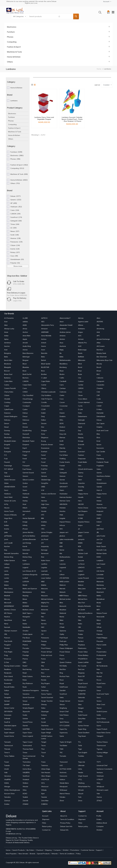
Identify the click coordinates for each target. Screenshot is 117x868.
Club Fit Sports (47, 399)
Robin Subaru (28, 676)
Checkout (40, 850)
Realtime (7, 669)
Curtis (80, 406)
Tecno (43, 746)
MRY (98, 610)
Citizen (7, 395)
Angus (80, 332)
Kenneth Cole (102, 550)
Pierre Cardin (101, 645)
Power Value (83, 652)
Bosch (99, 367)
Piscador (26, 648)
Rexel (25, 673)
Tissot (43, 753)
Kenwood (45, 553)
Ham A (99, 490)
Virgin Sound (83, 776)
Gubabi (99, 487)
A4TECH (44, 318)
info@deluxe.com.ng (13, 834)
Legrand (63, 567)
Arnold (25, 343)
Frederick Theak (103, 462)
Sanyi (99, 690)
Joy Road (45, 539)
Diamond (82, 423)
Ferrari (44, 459)
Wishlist (99, 830)
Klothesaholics (65, 557)
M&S (43, 582)
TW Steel (26, 765)
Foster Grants (65, 462)
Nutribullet (26, 627)
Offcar (99, 627)
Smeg (80, 712)
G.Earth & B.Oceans (85, 469)
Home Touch (9, 511)
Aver (6, 350)
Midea (25, 603)
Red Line (81, 669)
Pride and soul (47, 655)
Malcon (81, 585)
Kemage (44, 550)
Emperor (26, 445)
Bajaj (61, 350)
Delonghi (81, 420)
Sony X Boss (101, 719)
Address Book (102, 823)
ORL (6, 634)
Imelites (44, 522)
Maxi (80, 592)
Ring (61, 673)
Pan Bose (26, 638)
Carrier (44, 385)
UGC (61, 765)
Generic (25, 476)
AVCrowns (101, 346)
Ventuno (100, 772)
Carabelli (63, 381)
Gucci (6, 490)
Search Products (19, 850)
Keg (6, 550)
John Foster (101, 536)
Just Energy (27, 543)
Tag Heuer (82, 736)
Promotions (75, 850)
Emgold (7, 445)
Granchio (81, 483)
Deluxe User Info (66, 826)
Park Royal (64, 638)
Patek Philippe (102, 638)
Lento (99, 567)
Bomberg (63, 367)
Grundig (81, 487)
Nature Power (102, 613)
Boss (43, 371)
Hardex (25, 497)
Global (99, 480)
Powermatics (102, 652)
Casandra (100, 385)
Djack (80, 427)
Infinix (43, 525)
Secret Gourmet (29, 697)
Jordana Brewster (29, 539)
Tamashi (7, 742)
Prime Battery (83, 655)
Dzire (43, 434)
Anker (6, 336)
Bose (24, 371)
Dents (25, 423)
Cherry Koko (9, 392)
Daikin (43, 413)
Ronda (44, 680)
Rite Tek (100, 673)
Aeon (62, 322)
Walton (25, 783)
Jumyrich (81, 539)
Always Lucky (9, 329)
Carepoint (100, 381)
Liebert (81, 571)
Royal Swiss (101, 683)
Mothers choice (28, 610)
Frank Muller (83, 462)
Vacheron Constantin (104, 769)
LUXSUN (26, 582)
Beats (80, 353)
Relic (98, 669)
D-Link (80, 409)
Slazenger (45, 712)
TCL (79, 742)
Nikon (99, 620)
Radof (25, 666)
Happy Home (83, 494)
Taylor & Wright (66, 742)
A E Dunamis (9, 318)
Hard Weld (8, 497)
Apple (25, 339)
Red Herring (27, 669)
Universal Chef (102, 765)
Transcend (64, 762)
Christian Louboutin (48, 392)
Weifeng (81, 783)
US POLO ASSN (65, 769)
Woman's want (102, 790)
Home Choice (83, 508)
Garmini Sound (28, 473)
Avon (43, 350)
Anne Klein (26, 336)
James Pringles (47, 532)
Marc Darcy (8, 589)
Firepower (82, 459)
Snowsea (8, 715)
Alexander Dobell (66, 325)
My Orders (30, 850)
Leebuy (7, 567)
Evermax (63, 452)
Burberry (7, 378)
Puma (43, 659)
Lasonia (63, 564)
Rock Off (81, 676)
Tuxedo (7, 765)
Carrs (62, 385)
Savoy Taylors (46, 694)
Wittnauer (63, 790)
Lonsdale (100, 575)
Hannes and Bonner (49, 494)
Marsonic (45, 589)
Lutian (6, 582)
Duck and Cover (103, 430)
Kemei (62, 550)
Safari (43, 687)
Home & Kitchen (14, 57)
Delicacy (7, 420)
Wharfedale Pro (84, 787)
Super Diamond (47, 729)
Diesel (6, 427)
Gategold (63, 473)
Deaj (43, 416)
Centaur (63, 388)
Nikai (61, 620)
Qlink (43, 662)
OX (42, 634)
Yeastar (44, 797)
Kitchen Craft (83, 553)
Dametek (100, 413)
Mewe (25, 599)
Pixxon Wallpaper (66, 648)
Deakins (63, 416)
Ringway (81, 673)
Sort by (97, 85)
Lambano (26, 564)
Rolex (25, 680)
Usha (80, 769)
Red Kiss (63, 669)
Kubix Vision (46, 560)
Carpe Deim (27, 385)
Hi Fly (6, 504)
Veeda (81, 772)
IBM (42, 518)
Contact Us (46, 830)
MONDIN (26, 606)
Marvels (62, 589)
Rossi (62, 680)
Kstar (25, 560)
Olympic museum (11, 631)
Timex (25, 753)
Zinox (80, 801)
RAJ (43, 666)
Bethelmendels (65, 360)
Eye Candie (101, 452)
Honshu (62, 511)
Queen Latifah (83, 662)
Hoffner (44, 508)
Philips (44, 645)
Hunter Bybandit (29, 518)
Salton (7, 690)
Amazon (44, 329)
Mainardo (100, 582)
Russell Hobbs (9, 687)
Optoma (63, 631)
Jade (6, 532)
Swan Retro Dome (104, 733)
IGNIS (99, 518)
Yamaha (7, 797)
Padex (80, 634)
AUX (80, 346)
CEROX (81, 388)
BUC (98, 374)
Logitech (81, 575)
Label (62, 560)
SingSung (63, 708)
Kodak (80, 557)
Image (25, 522)
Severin (81, 701)
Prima (62, 655)
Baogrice (8, 353)
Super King (82, 729)
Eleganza (45, 438)
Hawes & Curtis (10, 501)
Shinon (62, 704)
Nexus (43, 620)
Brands (33, 854)
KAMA (80, 543)
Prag (6, 655)
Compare (100, 826)
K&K (61, 543)
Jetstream (45, 536)
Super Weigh (46, 733)
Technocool (8, 746)
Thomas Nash (28, 749)
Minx (61, 603)
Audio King (27, 346)
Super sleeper (9, 733)
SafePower (64, 687)
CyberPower (9, 409)
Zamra (99, 797)
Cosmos (100, 402)
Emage (81, 441)
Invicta (7, 529)
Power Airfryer (47, 652)
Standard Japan (10, 726)
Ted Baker (63, 746)
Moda (99, 603)
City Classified (28, 395)
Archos (44, 339)
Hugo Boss (8, 518)
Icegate (62, 518)
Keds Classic (101, 546)
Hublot (99, 515)
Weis (98, 783)
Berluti (44, 360)
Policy (78, 854)
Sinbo (43, 708)
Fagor (25, 455)
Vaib (6, 772)
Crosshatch (45, 406)
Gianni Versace (10, 480)
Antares (63, 336)
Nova (62, 624)
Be (61, 353)
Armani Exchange (103, 339)
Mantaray (100, 585)
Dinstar (25, 427)
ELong (44, 441)
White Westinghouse (12, 790)
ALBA (25, 325)
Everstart (81, 452)
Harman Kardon (66, 497)
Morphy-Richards (84, 606)
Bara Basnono (28, 353)
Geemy (81, 473)
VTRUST (100, 780)
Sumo (99, 726)
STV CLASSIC (65, 726)
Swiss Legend (28, 736)
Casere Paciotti (10, 388)
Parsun (81, 638)
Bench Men (8, 360)
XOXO (25, 794)
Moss (99, 606)
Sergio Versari (65, 701)
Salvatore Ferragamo (31, 690)
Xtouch (81, 794)
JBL (98, 532)
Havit (99, 497)
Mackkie (81, 582)
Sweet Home (9, 736)
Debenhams (83, 416)
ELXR (61, 441)
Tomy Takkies (9, 756)
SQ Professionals (103, 722)
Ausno (44, 346)
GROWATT (64, 487)
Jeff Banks (8, 536)
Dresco (62, 430)
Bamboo (100, 350)
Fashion (81, 455)
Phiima (25, 645)
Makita (44, 585)
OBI (79, 627)
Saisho (99, 687)
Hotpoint (100, 511)
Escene (7, 448)
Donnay (7, 430)
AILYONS (100, 322)
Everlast (44, 452)
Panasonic (45, 638)
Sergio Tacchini (47, 701)
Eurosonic (100, 448)
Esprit (25, 448)
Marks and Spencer (30, 589)
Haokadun (64, 494)
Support (99, 850)
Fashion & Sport (14, 47)
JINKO (80, 536)
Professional (101, 655)
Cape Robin (46, 381)
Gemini (99, 473)
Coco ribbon (83, 399)
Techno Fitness (102, 742)
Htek (61, 515)
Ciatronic (63, 392)
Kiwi (43, 557)
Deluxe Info (64, 830)
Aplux (6, 339)
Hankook (26, 494)
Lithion (62, 575)
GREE (43, 487)
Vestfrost (26, 776)
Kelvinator (26, 550)
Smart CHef (64, 712)
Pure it (62, 659)
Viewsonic (63, 776)
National (63, 613)
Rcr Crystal (82, 666)
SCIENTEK (82, 694)
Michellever (101, 599)
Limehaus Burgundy (30, 575)
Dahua (25, 413)
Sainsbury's (82, 687)
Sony (61, 719)
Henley (25, 501)
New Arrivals (23, 854)
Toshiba (81, 756)
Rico (43, 673)
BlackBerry (64, 364)
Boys (80, 371)
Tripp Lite (82, 762)
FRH (80, 466)
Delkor (44, 420)
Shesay (44, 704)
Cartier (81, 385)
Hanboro (7, 494)
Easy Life (63, 434)
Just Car (100, 539)
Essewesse (45, 448)
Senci (99, 697)
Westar (25, 787)
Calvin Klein (8, 381)
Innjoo (80, 525)
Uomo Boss (27, 769)
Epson (99, 445)
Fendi (25, 459)
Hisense (100, 504)
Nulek (99, 624)
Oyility (62, 634)
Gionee (62, 480)
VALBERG (26, 772)
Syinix (62, 736)
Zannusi (7, 801)
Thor (43, 749)
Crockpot (26, 406)
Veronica (7, 776)
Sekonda (81, 697)
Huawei (81, 515)
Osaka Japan (28, 634)
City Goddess (46, 395)
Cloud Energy (28, 399)
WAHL (7, 783)
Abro (98, 318)
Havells (81, 497)
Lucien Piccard (83, 578)
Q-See (7, 662)
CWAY (99, 406)
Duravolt (26, 434)
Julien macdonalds (67, 539)
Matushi (63, 592)
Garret (44, 473)
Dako (80, 413)
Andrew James (65, 332)
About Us (64, 816)
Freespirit (26, 466)
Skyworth (26, 712)
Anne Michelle (46, 336)
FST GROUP (9, 469)
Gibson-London (28, 480)
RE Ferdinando (102, 666)
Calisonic (100, 378)
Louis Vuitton (46, 578)
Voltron (62, 780)
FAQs (44, 823)
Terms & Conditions (67, 854)
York (80, 797)
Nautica (7, 617)
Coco (62, 399)
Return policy (47, 826)
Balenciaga (82, 350)
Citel (98, 392)
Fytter (62, 469)
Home (99, 69)
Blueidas (26, 367)
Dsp (80, 430)
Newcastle (101, 617)
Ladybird (100, 560)
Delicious (26, 420)
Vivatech (26, 780)
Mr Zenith (82, 610)
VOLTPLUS (45, 780)
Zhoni (62, 801)
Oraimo (81, 631)
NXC (43, 627)
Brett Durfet (27, 374)
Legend (25, 567)
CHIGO (25, 392)
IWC (61, 529)
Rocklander (8, 680)
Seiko (62, 697)
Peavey (44, 641)
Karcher (7, 546)
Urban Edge (46, 769)
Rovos (99, 680)
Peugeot (7, 645)
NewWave (8, 620)
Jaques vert (64, 532)
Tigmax (99, 749)
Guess (25, 490)
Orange (99, 631)
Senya (25, 701)
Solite (99, 715)
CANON (26, 381)
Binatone (8, 364)
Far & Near (64, 455)
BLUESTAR (45, 367)
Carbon (81, 381)
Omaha (25, 631)
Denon (7, 423)
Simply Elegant (28, 708)
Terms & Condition (67, 819)
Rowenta (8, 683)
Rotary (81, 680)
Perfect (81, 641)
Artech (44, 343)
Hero (80, 501)
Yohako (62, 797)
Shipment (46, 819)
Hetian (99, 501)
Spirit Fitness (64, 722)
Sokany (44, 715)
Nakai (43, 613)
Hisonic (7, 508)
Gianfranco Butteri (103, 476)
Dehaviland (101, 416)
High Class (45, 504)
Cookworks (27, 402)
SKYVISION (8, 712)
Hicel (24, 504)
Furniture (11, 32)
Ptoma (25, 659)
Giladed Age (46, 480)
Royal (62, 683)
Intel (98, 525)
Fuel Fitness (27, 469)
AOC (80, 336)
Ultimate (81, 765)
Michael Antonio (47, 599)
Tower (7, 762)
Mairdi (25, 585)
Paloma (100, 634)
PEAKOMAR (27, 641)
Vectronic (63, 772)
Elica (98, 438)
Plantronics (82, 648)
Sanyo (7, 694)
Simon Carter (9, 708)
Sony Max (82, 719)
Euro (80, 448)
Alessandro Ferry (48, 325)
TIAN (61, 749)
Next (24, 620)
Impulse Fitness (84, 522)
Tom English (83, 753)
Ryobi (25, 687)
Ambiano (63, 329)
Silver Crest (101, 704)
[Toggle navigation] (113, 12)
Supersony (64, 733)
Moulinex (63, 610)
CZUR (43, 409)
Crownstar (64, 406)
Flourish (7, 462)
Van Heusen (46, 772)
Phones (10, 37)
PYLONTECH (83, 659)
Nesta (62, 617)
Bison (25, 364)
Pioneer (7, 648)
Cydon (25, 409)
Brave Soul (8, 374)
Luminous (100, 578)
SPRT (80, 722)
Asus (61, 343)
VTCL (80, 780)
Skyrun (99, 708)
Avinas (25, 350)
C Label (44, 378)
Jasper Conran (84, 532)
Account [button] (106, 1)
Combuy (7, 402)
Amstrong (100, 329)
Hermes (44, 501)
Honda (44, 511)
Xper (43, 794)
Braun (99, 371)
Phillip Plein (64, 645)
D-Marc (99, 409)
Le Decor (81, 564)
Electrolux (8, 438)
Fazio (99, 455)
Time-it (7, 753)
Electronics (12, 27)
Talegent (100, 736)
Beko (43, 357)
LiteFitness (45, 575)
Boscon (7, 371)
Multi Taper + (27, 613)
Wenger (7, 787)
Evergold (7, 452)
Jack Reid (100, 529)
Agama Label (83, 322)
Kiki (61, 553)
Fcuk (6, 459)
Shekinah (26, 704)
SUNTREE (26, 729)
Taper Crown (28, 742)
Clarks (62, 395)
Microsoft (8, 603)
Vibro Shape (46, 776)
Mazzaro (45, 596)
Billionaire (82, 360)
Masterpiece (9, 592)
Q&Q (24, 662)
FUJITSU (44, 469)
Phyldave (81, 645)
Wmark (81, 790)
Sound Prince (28, 722)
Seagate (7, 697)
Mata (43, 592)
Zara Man (45, 801)
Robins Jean (46, 676)
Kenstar (25, 553)
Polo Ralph (8, 652)
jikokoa (62, 536)
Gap (6, 473)
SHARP (7, 704)
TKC (61, 753)
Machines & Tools (14, 52)
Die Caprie (101, 423)
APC (98, 336)
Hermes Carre (65, 501)
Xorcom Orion (9, 794)
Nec (43, 617)
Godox (25, 483)
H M (43, 490)
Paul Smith (8, 641)
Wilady (44, 790)
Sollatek (7, 719)
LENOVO (81, 567)
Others (10, 62)
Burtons (26, 378)
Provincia (8, 659)
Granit (25, 487)
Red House (45, 669)
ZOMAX (25, 804)
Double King (27, 430)
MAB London (64, 582)
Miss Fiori (81, 603)
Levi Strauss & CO (29, 571)
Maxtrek (7, 596)
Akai (6, 325)
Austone (63, 346)
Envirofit (81, 445)
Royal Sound (83, 683)
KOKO (99, 557)
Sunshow (8, 729)
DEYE (62, 423)
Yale (98, 794)
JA (79, 529)
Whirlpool (100, 787)
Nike (80, 620)
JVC (43, 543)
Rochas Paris (64, 676)
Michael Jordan (65, 599)
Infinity (25, 525)
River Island (8, 676)
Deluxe (99, 420)
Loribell (25, 578)
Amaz (25, 329)
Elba (98, 434)
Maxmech (100, 592)
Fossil (43, 462)
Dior (43, 427)
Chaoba (100, 388)
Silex (80, 704)
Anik (98, 332)
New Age (82, 617)
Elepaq (81, 438)
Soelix (25, 715)
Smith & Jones (102, 712)
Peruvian (100, 641)
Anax (6, 332)
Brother (44, 374)
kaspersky (45, 546)
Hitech (25, 508)
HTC (43, 515)
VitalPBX (7, 780)
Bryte (80, 374)
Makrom (63, 585)
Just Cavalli (8, 543)
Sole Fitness (64, 715)
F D (5, 455)
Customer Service (88, 850)
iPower (25, 529)
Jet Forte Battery (29, 536)
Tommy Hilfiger (102, 753)
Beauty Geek (101, 353)
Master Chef (101, 589)
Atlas (99, 343)
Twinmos (45, 765)
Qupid (99, 662)
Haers (62, 490)
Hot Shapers (83, 511)
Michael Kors (83, 599)
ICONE (80, 518)
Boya (62, 371)
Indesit (99, 522)
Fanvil (43, 455)
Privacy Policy (65, 823)
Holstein (63, 508)
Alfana (81, 325)
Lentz (6, 571)
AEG (43, 322)
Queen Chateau (66, 662)
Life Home (100, 571)
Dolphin (99, 427)
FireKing (63, 459)
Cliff (98, 395)
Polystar (26, 652)
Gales (99, 469)
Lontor (7, 578)
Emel (98, 441)
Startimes (45, 726)
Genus (80, 476)
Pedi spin (63, 641)
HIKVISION (63, 504)
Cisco (80, 392)
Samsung (45, 690)
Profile (99, 816)
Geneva (62, 476)
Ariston (62, 339)
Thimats (7, 749)
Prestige (26, 655)
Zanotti (25, 801)
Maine (6, 585)
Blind (80, 364)
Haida (80, 490)
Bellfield (81, 357)
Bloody (99, 364)
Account (45, 816)
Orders (99, 819)
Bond (80, 367)
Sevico (99, 701)
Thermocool (101, 746)
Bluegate (8, 367)
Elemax (62, 438)
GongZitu (45, 483)
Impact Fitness (65, 522)
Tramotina (27, 762)
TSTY (99, 762)
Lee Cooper (101, 564)
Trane (43, 762)
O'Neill (62, 627)
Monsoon (45, 606)
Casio (25, 388)
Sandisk (63, 690)
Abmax (81, 318)
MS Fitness (8, 613)
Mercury (7, 599)
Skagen (81, 708)
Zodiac (7, 804)
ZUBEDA (44, 804)
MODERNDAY (9, 606)
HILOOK (81, 504)
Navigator (26, 617)
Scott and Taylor (103, 694)
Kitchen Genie (102, 553)
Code (99, 399)
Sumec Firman (83, 726)
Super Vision (27, 733)
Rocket (99, 676)
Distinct (62, 427)
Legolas (44, 567)
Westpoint (64, 787)
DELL (61, 420)
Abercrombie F (65, 318)
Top (43, 756)
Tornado (63, 756)
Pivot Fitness (46, 648)
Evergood (26, 452)
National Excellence (85, 613)
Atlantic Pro (82, 343)
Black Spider (46, 364)
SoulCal (7, 722)
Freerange (8, 466)
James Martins (28, 532)
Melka (99, 596)
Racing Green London (12, 666)
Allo (98, 325)
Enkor (62, 445)
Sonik (43, 719)
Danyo (25, 416)
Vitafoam (100, 776)
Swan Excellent (84, 733)
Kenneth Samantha (11, 553)
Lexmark (44, 571)
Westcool (45, 787)
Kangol (99, 543)
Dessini (44, 423)
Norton (44, 624)
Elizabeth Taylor (29, 441)
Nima (6, 624)
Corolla (44, 402)
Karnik (25, 546)
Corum (62, 402)
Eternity (62, 448)
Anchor (25, 332)
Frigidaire (100, 466)
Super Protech (102, 729)
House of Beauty (10, 515)
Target (44, 742)
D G (61, 409)
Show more (18, 266)
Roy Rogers (45, 683)
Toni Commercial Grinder (29, 757)
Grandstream (102, 483)
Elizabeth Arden (10, 441)
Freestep (44, 466)
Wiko (25, 790)
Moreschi (63, 606)
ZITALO (99, 801)
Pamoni (7, 638)
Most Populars (11, 854)
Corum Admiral (84, 402)
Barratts (44, 353)
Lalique (7, 564)
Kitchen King (9, 557)
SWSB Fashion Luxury (47, 737)
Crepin (7, 406)
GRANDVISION (10, 487)
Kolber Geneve (10, 560)
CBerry (44, 388)
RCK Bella (63, 666)
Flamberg (100, 459)
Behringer (26, 357)
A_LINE (25, 318)
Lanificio (44, 564)
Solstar (25, 719)
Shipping (48, 850)
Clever (80, 395)
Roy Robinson (28, 683)
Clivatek (7, 399)
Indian (6, 525)
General (7, 476)
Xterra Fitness (65, 794)
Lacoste (81, 560)
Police (99, 648)
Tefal (80, 746)
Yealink (25, 797)
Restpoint (8, 673)
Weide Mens (64, 783)
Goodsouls (64, 483)
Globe (6, 483)
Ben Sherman (102, 357)
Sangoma (82, 690)
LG (61, 571)
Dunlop (7, 434)
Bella (61, 357)
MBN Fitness (64, 596)
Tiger (80, 749)
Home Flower (102, 508)
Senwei (7, 701)
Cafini (62, 378)
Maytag (25, 596)
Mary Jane (82, 589)
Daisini (62, 413)
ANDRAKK (45, 332)
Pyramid (100, 659)
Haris (43, 497)
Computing (12, 42)
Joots (6, 539)
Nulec (80, 624)
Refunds (55, 854)
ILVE (6, 522)
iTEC (43, 529)
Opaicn (44, 631)
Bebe (6, 357)
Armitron (7, 343)
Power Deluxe (65, 652)
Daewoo (7, 413)
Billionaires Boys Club (104, 360)
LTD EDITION (64, 578)
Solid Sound (83, 715)
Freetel (62, 466)
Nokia (25, 624)
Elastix (80, 434)
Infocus (62, 525)
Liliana (7, 575)
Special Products (43, 854)
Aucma (7, 346)
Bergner (26, 360)
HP (24, 515)
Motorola (45, 610)
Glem (80, 480)
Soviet (44, 722)
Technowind (27, 746)
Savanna (26, 694)
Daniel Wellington (11, 416)
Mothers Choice (10, 610)
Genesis (44, 476)
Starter (25, 726)
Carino (7, 385)
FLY (24, 462)
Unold (6, 769)
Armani (81, 339)
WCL (43, 783)
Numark (7, 627)
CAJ (79, 378)
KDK (61, 546)
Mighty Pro (45, 603)
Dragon (44, 430)
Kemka (81, 550)
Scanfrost (63, 694)
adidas (25, 322)
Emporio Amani (47, 445)
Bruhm (62, 374)
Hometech (26, 511)
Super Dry (63, 729)
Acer (6, 322)
